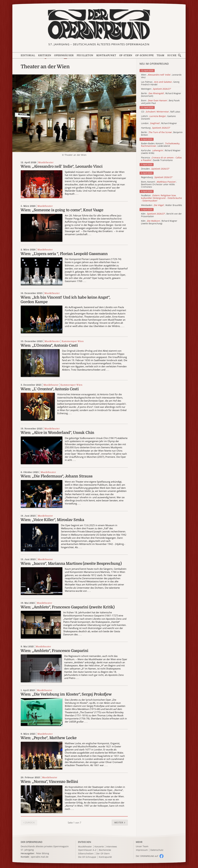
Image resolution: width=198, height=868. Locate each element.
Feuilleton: (161, 198)
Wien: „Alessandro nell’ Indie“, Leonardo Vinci (61, 166)
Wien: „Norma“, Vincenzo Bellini (49, 782)
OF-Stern (126, 55)
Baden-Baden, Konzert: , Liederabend (161, 145)
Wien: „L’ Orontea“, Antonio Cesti (50, 389)
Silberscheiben (86, 854)
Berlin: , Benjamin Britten (162, 134)
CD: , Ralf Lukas (161, 112)
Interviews (112, 847)
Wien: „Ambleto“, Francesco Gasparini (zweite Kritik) (68, 607)
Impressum (142, 850)
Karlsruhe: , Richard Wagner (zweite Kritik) (161, 152)
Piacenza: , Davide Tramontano (161, 159)
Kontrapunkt (106, 55)
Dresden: (155, 169)
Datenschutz (157, 850)
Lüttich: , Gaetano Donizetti (158, 118)
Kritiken (45, 55)
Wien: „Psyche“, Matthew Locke (48, 738)
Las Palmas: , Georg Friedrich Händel (160, 83)
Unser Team (142, 846)
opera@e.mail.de (40, 857)
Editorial (28, 55)
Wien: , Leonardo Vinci (161, 76)
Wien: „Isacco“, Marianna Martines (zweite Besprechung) (71, 564)
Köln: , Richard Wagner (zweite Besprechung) (159, 222)
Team (160, 55)
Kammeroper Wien (73, 341)
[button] (120, 823)
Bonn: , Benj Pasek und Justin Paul (160, 102)
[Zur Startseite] (99, 25)
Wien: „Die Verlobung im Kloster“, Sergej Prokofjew (66, 694)
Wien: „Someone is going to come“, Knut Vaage (62, 210)
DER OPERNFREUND (32, 842)
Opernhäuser (64, 55)
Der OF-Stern (103, 854)
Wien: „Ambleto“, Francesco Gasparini (54, 651)
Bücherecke (105, 850)
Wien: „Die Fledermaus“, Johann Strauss (56, 476)
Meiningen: (156, 89)
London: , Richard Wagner (159, 123)
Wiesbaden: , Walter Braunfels (162, 205)
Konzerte (99, 847)
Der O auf (147, 856)
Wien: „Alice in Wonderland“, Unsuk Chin (57, 433)
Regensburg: (157, 177)
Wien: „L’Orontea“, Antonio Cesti (49, 345)
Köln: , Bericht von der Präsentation (161, 215)
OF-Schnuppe (144, 55)
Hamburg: (156, 128)
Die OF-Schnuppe (87, 857)
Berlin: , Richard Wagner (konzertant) (161, 95)
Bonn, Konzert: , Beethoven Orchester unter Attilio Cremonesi (159, 184)
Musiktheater (46, 162)
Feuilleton (85, 55)
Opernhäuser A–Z (87, 850)
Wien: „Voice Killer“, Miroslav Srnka (52, 520)
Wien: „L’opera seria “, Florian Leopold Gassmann (64, 254)
